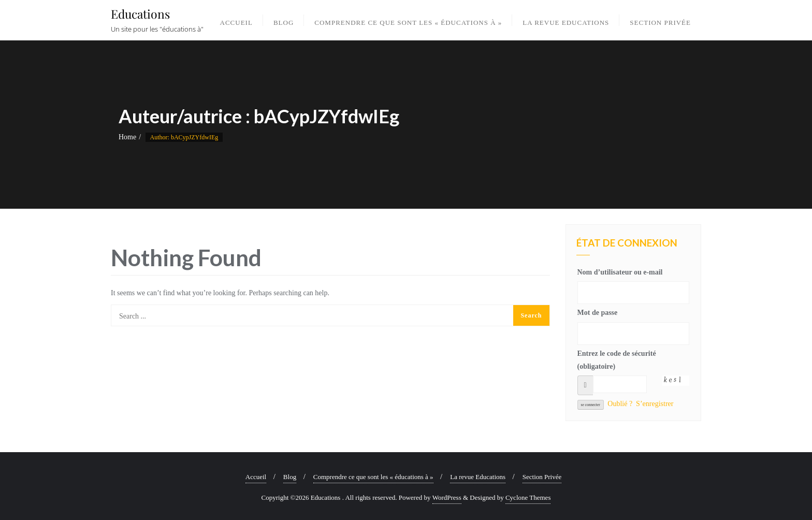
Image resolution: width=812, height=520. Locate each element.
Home (127, 137)
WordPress (447, 497)
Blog (290, 477)
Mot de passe (598, 313)
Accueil (256, 477)
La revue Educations (478, 477)
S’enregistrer (655, 404)
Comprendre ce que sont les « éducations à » (373, 477)
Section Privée (542, 477)
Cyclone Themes (528, 497)
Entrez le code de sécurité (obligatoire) (617, 360)
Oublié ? (620, 404)
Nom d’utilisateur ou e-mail (620, 272)
